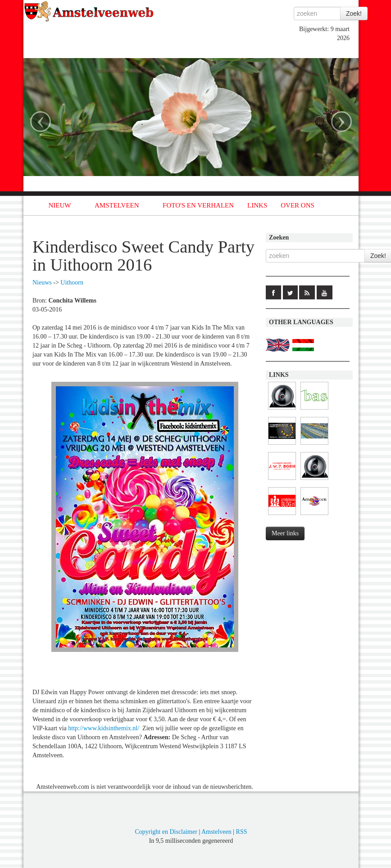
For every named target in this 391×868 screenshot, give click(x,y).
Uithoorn (72, 283)
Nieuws (42, 283)
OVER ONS (298, 205)
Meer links (285, 533)
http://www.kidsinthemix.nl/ (104, 728)
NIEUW (60, 205)
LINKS (257, 205)
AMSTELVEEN (117, 205)
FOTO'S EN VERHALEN (198, 205)
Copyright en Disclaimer (166, 832)
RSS (242, 832)
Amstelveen (216, 832)
